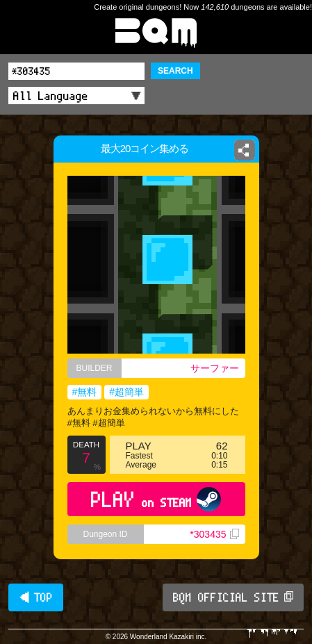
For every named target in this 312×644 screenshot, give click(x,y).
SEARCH (175, 71)
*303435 (214, 534)
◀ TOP (36, 597)
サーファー (215, 368)
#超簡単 (126, 392)
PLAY (156, 499)
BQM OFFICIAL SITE (233, 597)
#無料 (85, 392)
